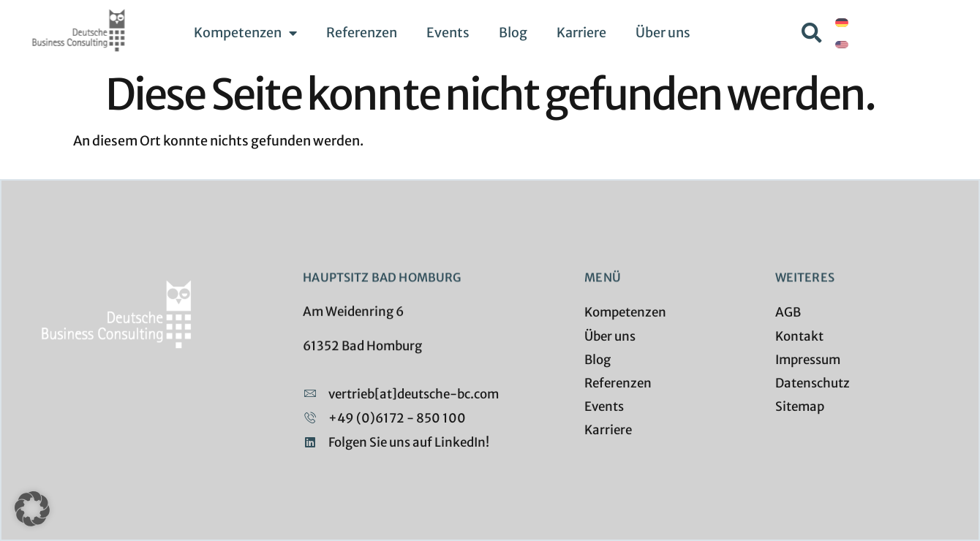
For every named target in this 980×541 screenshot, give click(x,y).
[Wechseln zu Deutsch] (842, 22)
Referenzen (362, 33)
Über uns (663, 33)
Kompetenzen (245, 33)
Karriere (581, 33)
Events (448, 33)
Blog (513, 33)
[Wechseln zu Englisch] (842, 44)
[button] (812, 33)
